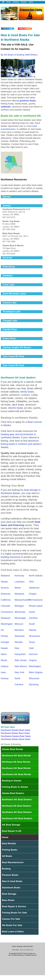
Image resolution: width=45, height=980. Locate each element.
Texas (32, 642)
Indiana (5, 666)
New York (19, 672)
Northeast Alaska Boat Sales (15, 733)
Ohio (31, 582)
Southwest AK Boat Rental (16, 774)
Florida (4, 636)
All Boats (7, 856)
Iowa (3, 672)
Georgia (5, 642)
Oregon (33, 594)
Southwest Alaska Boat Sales (16, 736)
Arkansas (6, 594)
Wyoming (34, 684)
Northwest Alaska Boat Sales (16, 730)
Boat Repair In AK (12, 831)
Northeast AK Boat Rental (16, 762)
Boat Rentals (9, 843)
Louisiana (20, 582)
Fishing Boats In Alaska (15, 787)
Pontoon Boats (10, 875)
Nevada (19, 642)
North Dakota (36, 576)
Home (9, 2)
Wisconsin (34, 678)
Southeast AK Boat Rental (16, 768)
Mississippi (20, 618)
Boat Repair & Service (14, 906)
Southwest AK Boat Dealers (17, 818)
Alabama (5, 576)
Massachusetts (22, 600)
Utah (31, 648)
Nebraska (20, 636)
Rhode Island (36, 606)
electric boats (16, 408)
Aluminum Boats (11, 888)
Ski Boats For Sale (12, 925)
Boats (31, 2)
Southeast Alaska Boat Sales (16, 739)
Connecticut (7, 612)
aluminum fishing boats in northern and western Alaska (21, 444)
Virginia (33, 660)
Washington (35, 666)
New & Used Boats (12, 881)
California (6, 600)
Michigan (19, 606)
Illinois (4, 660)
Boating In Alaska (12, 781)
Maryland (19, 594)
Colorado (6, 606)
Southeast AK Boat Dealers (17, 812)
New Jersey (21, 660)
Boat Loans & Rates (13, 931)
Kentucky (19, 576)
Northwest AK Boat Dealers (17, 799)
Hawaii (4, 648)
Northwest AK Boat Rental (16, 756)
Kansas (5, 678)
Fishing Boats (10, 850)
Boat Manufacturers (13, 862)
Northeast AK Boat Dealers (17, 806)
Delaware (6, 618)
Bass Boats (8, 900)
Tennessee (34, 636)
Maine (18, 588)
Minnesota (20, 612)
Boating (16, 2)
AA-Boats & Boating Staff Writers (21, 55)
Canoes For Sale (11, 919)
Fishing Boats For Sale (15, 913)
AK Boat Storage (11, 825)
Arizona (5, 588)
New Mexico (21, 666)
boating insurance (11, 557)
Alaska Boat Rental (12, 749)
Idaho (4, 654)
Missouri (19, 624)
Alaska (4, 582)
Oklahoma (34, 588)
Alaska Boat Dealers (13, 793)
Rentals (24, 2)
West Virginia (36, 672)
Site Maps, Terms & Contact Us (22, 950)
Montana (19, 630)
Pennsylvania (36, 600)
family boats (27, 392)
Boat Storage (9, 894)
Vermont (33, 654)
